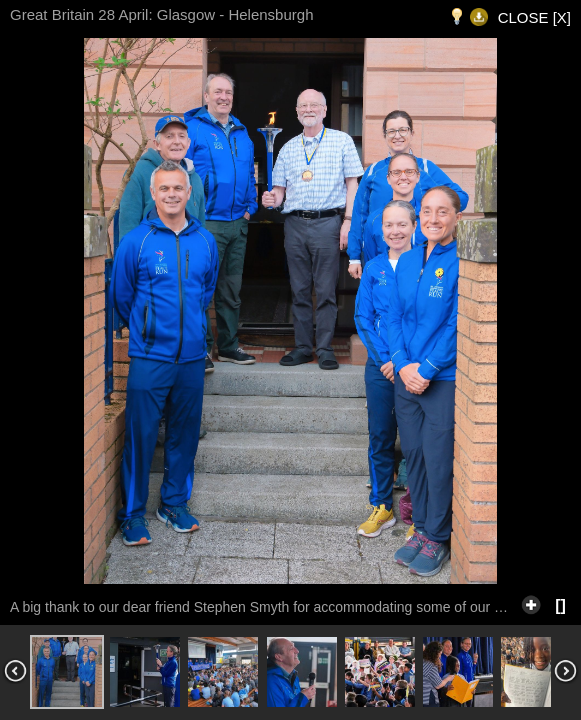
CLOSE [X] (534, 17)
